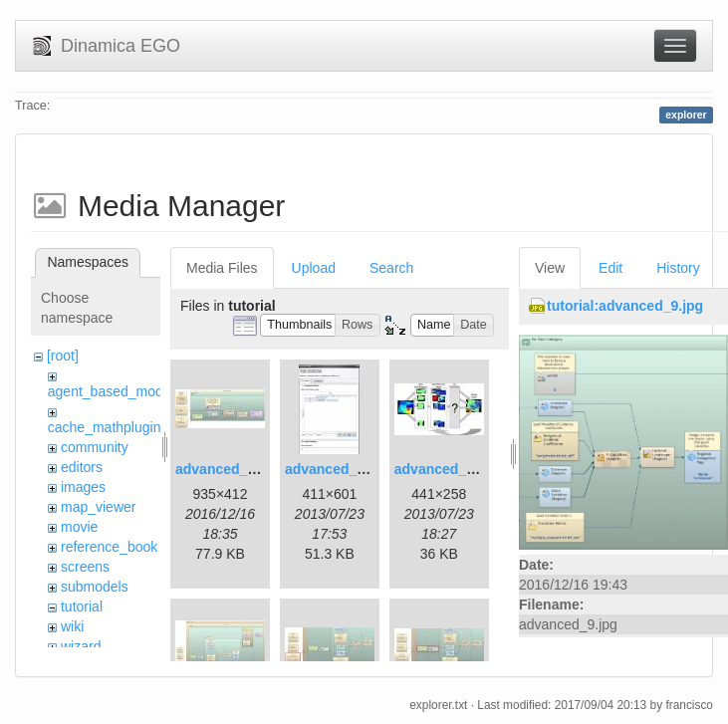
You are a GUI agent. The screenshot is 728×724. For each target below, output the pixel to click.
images (83, 487)
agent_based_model (111, 391)
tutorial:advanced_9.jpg (625, 306)
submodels (95, 587)
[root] (63, 356)
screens (85, 567)
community (95, 447)
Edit (610, 268)
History (678, 268)
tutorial (82, 606)
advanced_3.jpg (447, 469)
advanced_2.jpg (337, 469)
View (550, 268)
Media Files (222, 268)
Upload (314, 268)
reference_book (109, 547)
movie (79, 527)
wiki (72, 626)
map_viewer (98, 507)
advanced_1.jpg (228, 469)
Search (391, 268)
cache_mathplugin (105, 427)
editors (82, 467)
